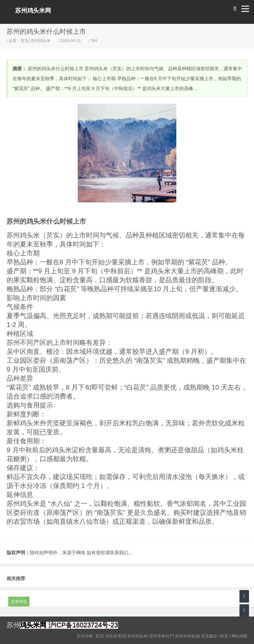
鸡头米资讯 (115, 636)
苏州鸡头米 (41, 41)
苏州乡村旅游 (187, 636)
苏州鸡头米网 (33, 11)
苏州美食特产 (161, 636)
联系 (224, 636)
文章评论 (19, 602)
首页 (24, 41)
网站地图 (239, 636)
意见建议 (209, 636)
